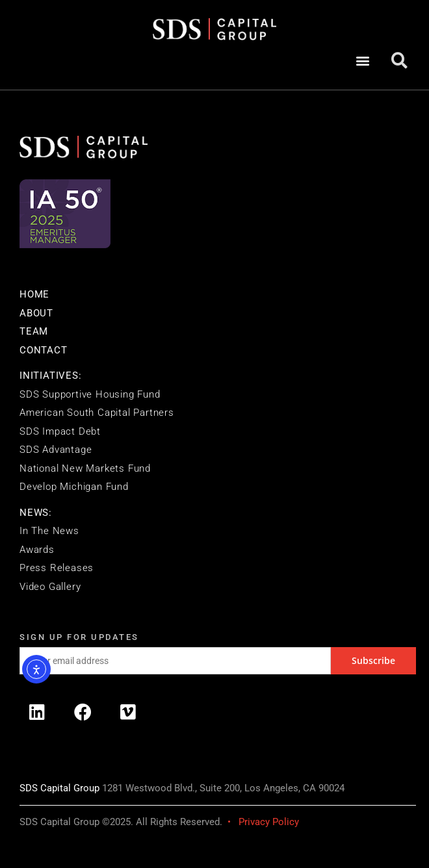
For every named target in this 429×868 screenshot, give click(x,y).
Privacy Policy (269, 822)
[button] (362, 61)
